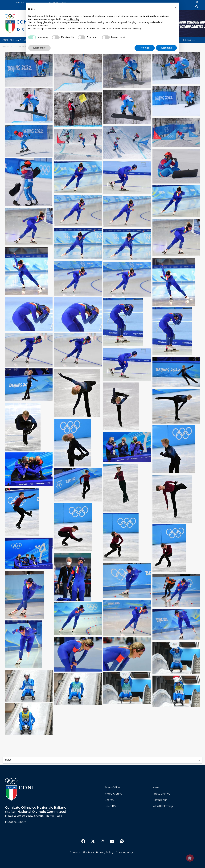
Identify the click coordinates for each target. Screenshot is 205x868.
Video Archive (114, 794)
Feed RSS (111, 806)
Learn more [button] (39, 48)
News (156, 787)
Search (109, 800)
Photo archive (161, 794)
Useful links (160, 800)
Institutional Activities (183, 40)
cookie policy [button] (73, 19)
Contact (75, 852)
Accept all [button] (166, 48)
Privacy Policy (105, 852)
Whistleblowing (163, 806)
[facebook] (17, 28)
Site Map (88, 852)
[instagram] (102, 842)
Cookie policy (124, 852)
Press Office (112, 787)
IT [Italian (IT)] (197, 2)
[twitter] (21, 29)
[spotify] (122, 842)
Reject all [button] (145, 48)
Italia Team (21, 2)
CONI (5, 40)
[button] (175, 8)
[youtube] (112, 842)
